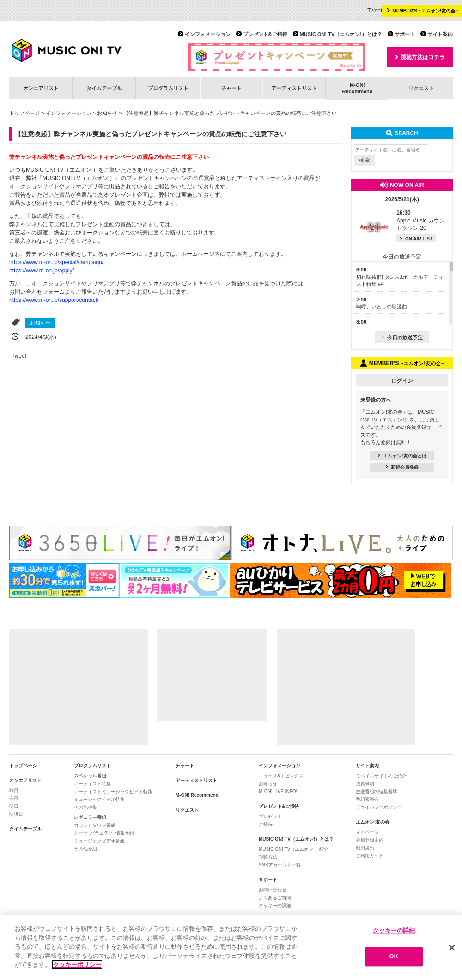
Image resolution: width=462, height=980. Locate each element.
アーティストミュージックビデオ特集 (113, 791)
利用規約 (365, 848)
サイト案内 (440, 34)
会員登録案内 (370, 840)
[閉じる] (452, 948)
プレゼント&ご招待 (265, 34)
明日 (14, 806)
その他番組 (85, 849)
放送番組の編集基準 (377, 791)
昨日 (14, 791)
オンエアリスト (41, 88)
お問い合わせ (273, 890)
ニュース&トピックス (281, 776)
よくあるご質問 (275, 898)
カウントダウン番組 (95, 825)
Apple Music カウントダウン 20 (421, 221)
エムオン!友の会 (373, 822)
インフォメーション (208, 34)
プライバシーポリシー (379, 807)
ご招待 (266, 824)
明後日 (16, 814)
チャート (231, 88)
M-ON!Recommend (357, 88)
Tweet (375, 11)
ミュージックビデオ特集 (99, 799)
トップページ (24, 113)
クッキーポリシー (77, 965)
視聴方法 (268, 857)
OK (394, 957)
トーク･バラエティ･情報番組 (104, 833)
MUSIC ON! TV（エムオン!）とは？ (341, 34)
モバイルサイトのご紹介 (381, 776)
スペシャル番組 (90, 776)
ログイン (402, 381)
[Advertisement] (79, 687)
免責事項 (365, 784)
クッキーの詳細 (275, 905)
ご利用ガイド (370, 856)
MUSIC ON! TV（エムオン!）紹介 (294, 849)
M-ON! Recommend (197, 795)
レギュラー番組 (90, 817)
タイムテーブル (104, 88)
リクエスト (421, 88)
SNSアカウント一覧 (280, 865)
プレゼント (270, 816)
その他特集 (85, 807)
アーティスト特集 (92, 784)
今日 (14, 798)
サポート (405, 34)
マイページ (367, 832)
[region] (231, 947)
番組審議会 (367, 799)
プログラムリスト (168, 88)
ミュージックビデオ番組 (99, 841)
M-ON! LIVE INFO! (278, 791)
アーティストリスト (294, 88)
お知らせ (107, 113)
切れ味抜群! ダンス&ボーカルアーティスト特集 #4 (400, 277)
